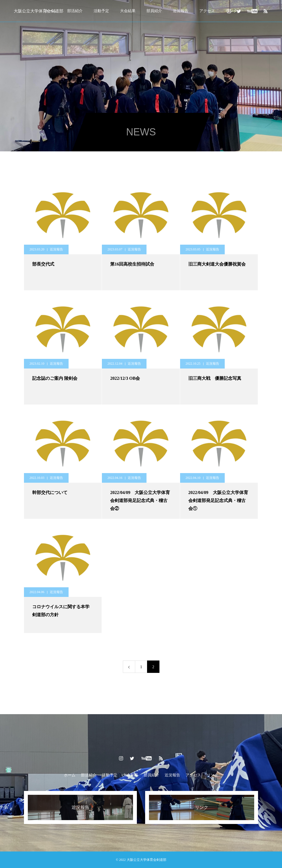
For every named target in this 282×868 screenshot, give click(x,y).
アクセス (207, 11)
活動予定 (101, 11)
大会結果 (128, 11)
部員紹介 (154, 11)
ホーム (70, 775)
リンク (212, 775)
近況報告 (181, 11)
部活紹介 (75, 11)
